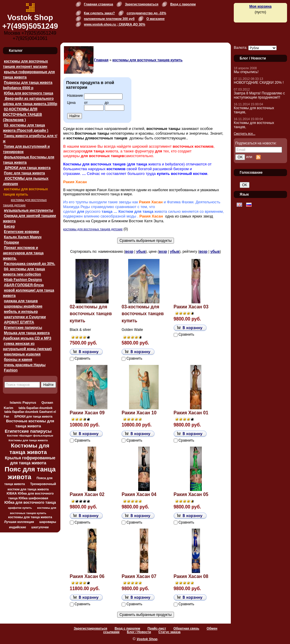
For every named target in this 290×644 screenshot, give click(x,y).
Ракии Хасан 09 (87, 413)
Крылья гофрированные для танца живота (30, 460)
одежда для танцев (21, 301)
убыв (141, 252)
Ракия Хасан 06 (87, 576)
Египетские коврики (21, 232)
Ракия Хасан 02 (87, 494)
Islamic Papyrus (23, 402)
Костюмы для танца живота (29, 449)
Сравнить (82, 358)
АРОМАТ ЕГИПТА (19, 322)
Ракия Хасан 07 (139, 576)
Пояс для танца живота (24, 173)
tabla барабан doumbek (36, 408)
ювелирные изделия (22, 354)
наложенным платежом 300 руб (109, 19)
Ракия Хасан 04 (139, 494)
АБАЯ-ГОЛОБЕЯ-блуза (24, 285)
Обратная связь (186, 628)
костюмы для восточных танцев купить (148, 60)
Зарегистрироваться (142, 4)
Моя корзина (260, 7)
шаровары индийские (23, 306)
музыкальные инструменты (28, 210)
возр (129, 252)
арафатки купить (20, 508)
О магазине (156, 19)
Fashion (11, 370)
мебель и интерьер (21, 312)
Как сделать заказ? (99, 13)
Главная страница (99, 4)
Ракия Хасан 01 (191, 413)
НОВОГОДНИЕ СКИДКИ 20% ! (259, 83)
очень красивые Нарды (25, 365)
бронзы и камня (18, 360)
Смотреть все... (245, 134)
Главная (101, 60)
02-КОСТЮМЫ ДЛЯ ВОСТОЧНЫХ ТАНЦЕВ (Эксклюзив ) (22, 115)
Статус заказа (169, 632)
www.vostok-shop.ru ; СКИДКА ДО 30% (115, 24)
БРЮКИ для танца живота (27, 168)
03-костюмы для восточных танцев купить (143, 314)
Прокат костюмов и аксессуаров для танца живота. (23, 253)
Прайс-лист (157, 628)
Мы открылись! (246, 72)
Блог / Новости (139, 632)
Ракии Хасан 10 (139, 413)
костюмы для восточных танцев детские (93, 229)
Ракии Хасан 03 (191, 307)
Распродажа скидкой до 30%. (29, 264)
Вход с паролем (183, 4)
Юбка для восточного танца (28, 93)
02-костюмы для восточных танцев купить (91, 314)
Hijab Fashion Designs (23, 280)
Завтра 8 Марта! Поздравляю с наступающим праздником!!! (259, 95)
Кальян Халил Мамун (23, 237)
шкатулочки (40, 527)
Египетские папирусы (23, 328)
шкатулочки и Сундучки (25, 317)
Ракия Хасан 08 (191, 576)
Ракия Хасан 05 (191, 494)
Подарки (11, 242)
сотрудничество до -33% (146, 13)
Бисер (9, 226)
